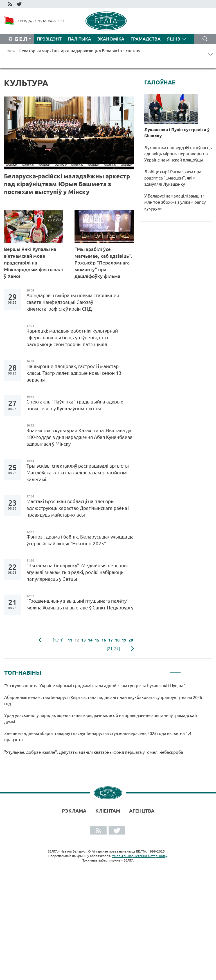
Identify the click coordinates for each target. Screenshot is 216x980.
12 (77, 640)
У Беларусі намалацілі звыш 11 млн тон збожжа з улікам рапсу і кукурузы (176, 202)
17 (111, 640)
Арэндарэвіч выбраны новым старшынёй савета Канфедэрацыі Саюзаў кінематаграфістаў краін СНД (73, 302)
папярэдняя (40, 640)
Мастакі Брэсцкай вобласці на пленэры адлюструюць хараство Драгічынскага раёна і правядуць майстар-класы (78, 508)
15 (97, 640)
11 (70, 640)
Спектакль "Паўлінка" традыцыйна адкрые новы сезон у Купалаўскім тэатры (75, 405)
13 (84, 640)
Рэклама (74, 811)
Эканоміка (111, 39)
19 (124, 640)
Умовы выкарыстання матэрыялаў (140, 856)
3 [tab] (198, 670)
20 (131, 640)
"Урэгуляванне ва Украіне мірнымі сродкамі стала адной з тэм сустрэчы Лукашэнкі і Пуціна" (95, 686)
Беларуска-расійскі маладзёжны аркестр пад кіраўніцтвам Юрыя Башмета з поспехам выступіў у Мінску (67, 184)
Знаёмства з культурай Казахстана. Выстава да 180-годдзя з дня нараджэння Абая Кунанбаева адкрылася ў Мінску (79, 437)
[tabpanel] (104, 721)
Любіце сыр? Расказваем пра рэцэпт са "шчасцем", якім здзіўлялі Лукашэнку (173, 178)
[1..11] (58, 640)
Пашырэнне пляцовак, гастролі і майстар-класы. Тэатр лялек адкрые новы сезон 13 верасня (74, 373)
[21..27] (113, 649)
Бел (22, 39)
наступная (133, 649)
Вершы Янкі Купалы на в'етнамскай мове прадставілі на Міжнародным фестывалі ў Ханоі (33, 263)
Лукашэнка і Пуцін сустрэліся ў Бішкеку (177, 133)
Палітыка (79, 39)
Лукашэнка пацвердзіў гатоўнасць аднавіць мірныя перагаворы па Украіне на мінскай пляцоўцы (178, 154)
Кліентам (108, 811)
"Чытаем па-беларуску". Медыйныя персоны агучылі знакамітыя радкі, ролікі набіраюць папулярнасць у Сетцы (77, 572)
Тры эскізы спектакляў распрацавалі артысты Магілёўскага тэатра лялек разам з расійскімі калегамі (78, 473)
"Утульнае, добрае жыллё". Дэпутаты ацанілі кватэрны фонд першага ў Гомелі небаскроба (94, 752)
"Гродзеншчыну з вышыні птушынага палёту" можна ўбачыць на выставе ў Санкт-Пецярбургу (80, 604)
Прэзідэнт (49, 39)
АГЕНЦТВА (142, 811)
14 (90, 640)
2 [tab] (187, 670)
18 (117, 640)
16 (104, 640)
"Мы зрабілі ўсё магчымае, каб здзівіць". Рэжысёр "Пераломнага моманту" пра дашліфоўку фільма (103, 263)
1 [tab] (175, 670)
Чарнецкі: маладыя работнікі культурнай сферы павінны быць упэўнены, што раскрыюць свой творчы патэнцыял (72, 337)
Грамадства (146, 39)
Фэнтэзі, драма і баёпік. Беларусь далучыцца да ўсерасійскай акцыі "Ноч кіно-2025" (80, 540)
